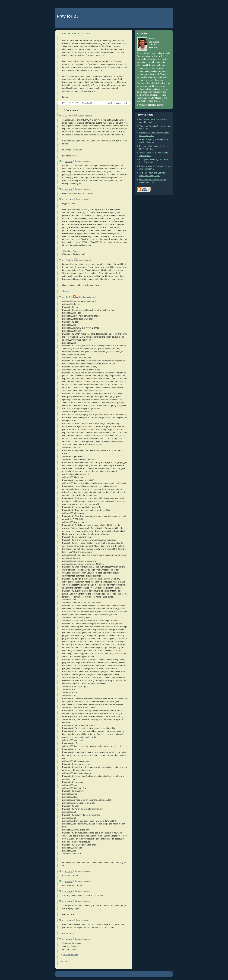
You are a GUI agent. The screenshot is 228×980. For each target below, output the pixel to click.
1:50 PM (68, 297)
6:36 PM (68, 901)
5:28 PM (68, 891)
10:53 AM (69, 116)
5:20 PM (68, 882)
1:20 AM (88, 103)
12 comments (116, 103)
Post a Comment (70, 955)
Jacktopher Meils (84, 297)
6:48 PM (68, 189)
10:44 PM (69, 920)
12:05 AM (69, 260)
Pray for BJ (68, 16)
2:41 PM (68, 872)
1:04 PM (68, 162)
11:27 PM (69, 199)
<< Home (65, 961)
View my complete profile (151, 105)
